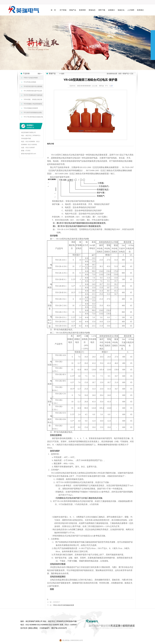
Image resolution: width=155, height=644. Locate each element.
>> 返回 (62, 74)
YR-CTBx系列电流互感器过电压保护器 (33, 118)
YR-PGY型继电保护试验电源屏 (32, 96)
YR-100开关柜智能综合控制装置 (32, 113)
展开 (153, 45)
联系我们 (140, 10)
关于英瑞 (63, 10)
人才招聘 (131, 10)
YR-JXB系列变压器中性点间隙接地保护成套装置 (32, 91)
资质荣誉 (82, 10)
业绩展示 (111, 10)
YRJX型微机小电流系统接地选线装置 (32, 104)
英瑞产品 (73, 10)
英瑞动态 (92, 10)
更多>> (40, 74)
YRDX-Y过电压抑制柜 (31, 78)
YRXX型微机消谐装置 (31, 108)
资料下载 (102, 10)
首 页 (53, 10)
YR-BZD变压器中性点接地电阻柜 (32, 87)
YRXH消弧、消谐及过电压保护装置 (32, 100)
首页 (120, 74)
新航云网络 (33, 628)
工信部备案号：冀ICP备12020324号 (53, 628)
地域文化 (121, 10)
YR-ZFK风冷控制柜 (30, 82)
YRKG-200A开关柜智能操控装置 (63, 605)
